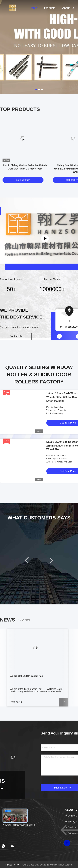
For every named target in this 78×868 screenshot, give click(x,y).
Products (50, 8)
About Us (68, 8)
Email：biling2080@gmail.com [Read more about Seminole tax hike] (19, 825)
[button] (59, 336)
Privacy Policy (12, 865)
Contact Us (16, 336)
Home (33, 8)
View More (23, 620)
